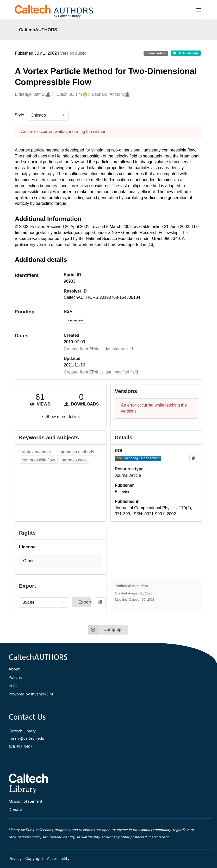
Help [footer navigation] (13, 686)
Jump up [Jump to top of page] (105, 630)
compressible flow (38, 460)
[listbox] (48, 115)
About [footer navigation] (14, 669)
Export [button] (85, 602)
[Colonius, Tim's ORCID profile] (85, 95)
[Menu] (199, 10)
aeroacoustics (75, 460)
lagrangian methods (76, 452)
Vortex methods (36, 452)
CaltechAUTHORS (38, 30)
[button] (61, 561)
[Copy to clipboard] (194, 458)
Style (20, 115)
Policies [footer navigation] (16, 678)
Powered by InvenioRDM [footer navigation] (31, 694)
